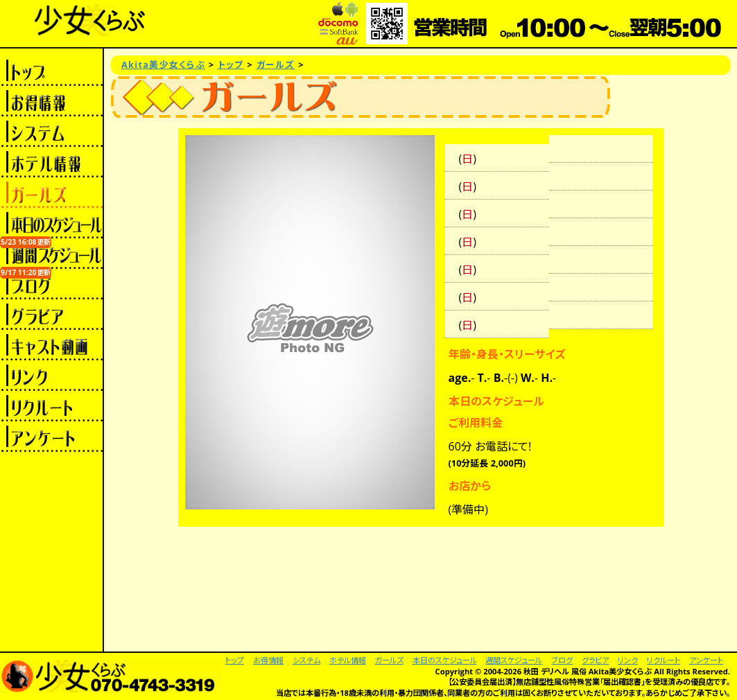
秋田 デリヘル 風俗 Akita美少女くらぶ (588, 671)
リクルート (51, 406)
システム (51, 132)
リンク (51, 376)
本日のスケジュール (51, 223)
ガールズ (51, 193)
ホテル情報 (51, 162)
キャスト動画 (51, 345)
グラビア (51, 315)
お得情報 (51, 101)
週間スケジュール (51, 254)
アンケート (51, 437)
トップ (51, 71)
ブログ (51, 284)
